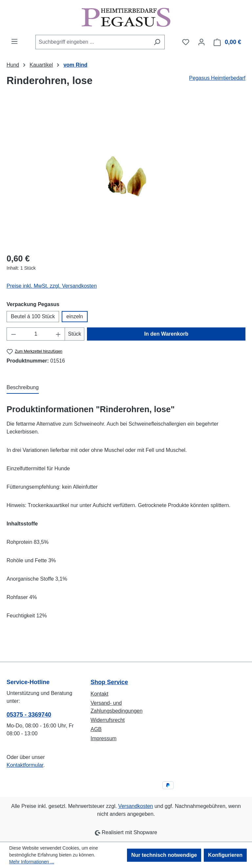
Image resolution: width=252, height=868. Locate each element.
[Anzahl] (36, 334)
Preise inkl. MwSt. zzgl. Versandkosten (52, 286)
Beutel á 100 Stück (33, 316)
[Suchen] (157, 42)
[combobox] (93, 42)
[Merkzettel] (186, 42)
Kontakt (99, 694)
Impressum (104, 738)
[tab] (23, 388)
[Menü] (14, 41)
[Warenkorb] (228, 42)
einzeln (75, 316)
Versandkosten (136, 806)
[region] (126, 176)
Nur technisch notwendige (164, 855)
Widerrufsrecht (108, 720)
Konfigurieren (225, 855)
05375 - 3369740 (29, 715)
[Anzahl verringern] (13, 334)
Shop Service (109, 682)
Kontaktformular (25, 765)
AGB (96, 729)
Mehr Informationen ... (32, 862)
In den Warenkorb (166, 334)
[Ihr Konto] (201, 42)
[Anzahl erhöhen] (58, 334)
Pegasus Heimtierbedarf (217, 78)
